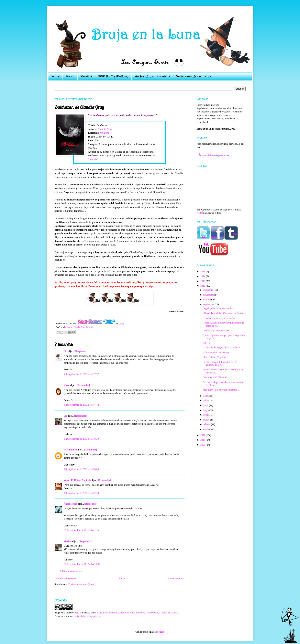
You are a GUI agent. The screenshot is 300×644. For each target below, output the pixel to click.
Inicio (122, 578)
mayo (206, 410)
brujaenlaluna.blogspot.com (87, 616)
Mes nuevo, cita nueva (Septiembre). (221, 390)
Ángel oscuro (71, 504)
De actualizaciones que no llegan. (219, 318)
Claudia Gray (105, 129)
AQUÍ (200, 213)
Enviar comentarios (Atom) (82, 584)
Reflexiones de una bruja (193, 76)
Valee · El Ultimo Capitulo (77, 480)
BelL (77, 613)
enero (206, 429)
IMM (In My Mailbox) (113, 76)
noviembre (209, 295)
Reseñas (86, 76)
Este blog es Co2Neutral (215, 377)
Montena (105, 133)
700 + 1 (206, 343)
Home (55, 76)
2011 (203, 435)
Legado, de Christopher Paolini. (218, 308)
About (70, 76)
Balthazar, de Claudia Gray (216, 352)
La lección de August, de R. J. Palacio (221, 348)
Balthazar (68, 327)
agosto (207, 396)
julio (206, 401)
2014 (203, 276)
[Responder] (81, 351)
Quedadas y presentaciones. (216, 330)
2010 (203, 440)
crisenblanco (70, 450)
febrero (207, 424)
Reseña (90, 327)
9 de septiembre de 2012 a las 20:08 (81, 469)
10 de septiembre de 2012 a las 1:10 (81, 530)
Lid (66, 351)
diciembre (208, 290)
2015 (203, 272)
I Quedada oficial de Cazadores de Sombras (224, 313)
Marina (68, 541)
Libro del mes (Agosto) (214, 357)
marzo (207, 420)
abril (206, 415)
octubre (207, 299)
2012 (203, 286)
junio (206, 405)
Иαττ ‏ (67, 385)
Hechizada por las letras (152, 76)
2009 (203, 445)
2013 (203, 281)
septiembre (209, 304)
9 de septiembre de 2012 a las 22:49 (81, 493)
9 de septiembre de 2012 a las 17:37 (81, 374)
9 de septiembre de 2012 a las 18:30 (81, 439)
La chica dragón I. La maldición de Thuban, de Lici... (220, 363)
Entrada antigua (176, 578)
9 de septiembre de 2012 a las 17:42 (81, 405)
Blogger (160, 632)
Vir (65, 416)
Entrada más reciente (66, 578)
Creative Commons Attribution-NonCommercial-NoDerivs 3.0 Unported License (138, 613)
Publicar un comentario (71, 571)
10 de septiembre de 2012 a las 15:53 (82, 564)
